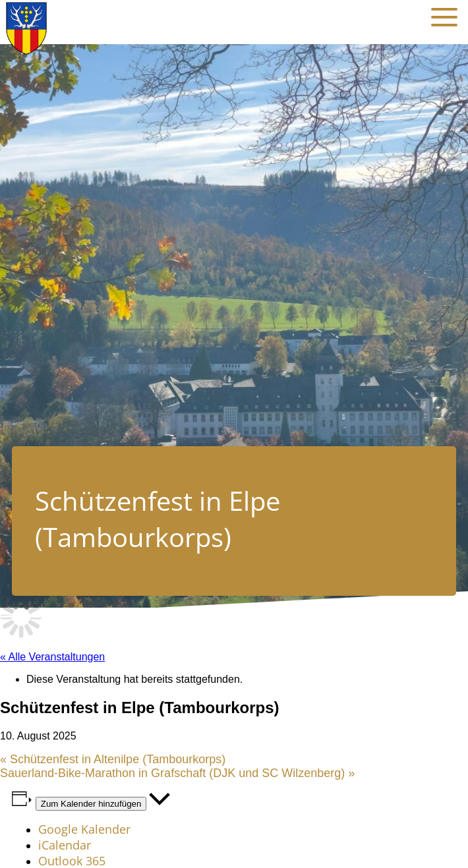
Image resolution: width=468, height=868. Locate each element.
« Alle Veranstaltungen (52, 657)
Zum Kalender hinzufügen (91, 804)
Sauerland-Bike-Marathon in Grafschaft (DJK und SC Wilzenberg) (177, 773)
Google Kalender (84, 829)
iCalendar (65, 845)
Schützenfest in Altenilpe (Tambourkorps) (113, 759)
